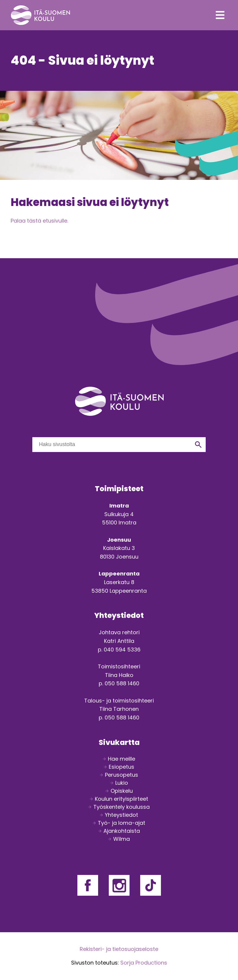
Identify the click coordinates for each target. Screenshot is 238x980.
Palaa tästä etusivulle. (39, 221)
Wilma (122, 839)
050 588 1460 (122, 683)
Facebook (88, 885)
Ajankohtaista (122, 831)
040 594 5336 (122, 650)
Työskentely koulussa (122, 807)
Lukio (122, 783)
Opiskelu (122, 791)
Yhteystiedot (122, 815)
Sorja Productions (144, 963)
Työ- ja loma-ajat (122, 823)
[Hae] (198, 445)
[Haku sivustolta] (112, 445)
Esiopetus (122, 767)
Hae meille (122, 759)
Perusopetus (122, 775)
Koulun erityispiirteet (122, 799)
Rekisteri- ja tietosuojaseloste (119, 949)
